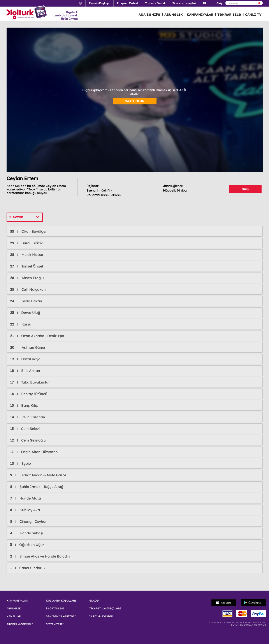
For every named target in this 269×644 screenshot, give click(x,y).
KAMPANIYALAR (200, 15)
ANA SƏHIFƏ (149, 15)
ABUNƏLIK (174, 15)
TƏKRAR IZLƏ (229, 15)
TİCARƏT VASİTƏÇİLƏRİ (105, 609)
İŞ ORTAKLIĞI (55, 609)
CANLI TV (253, 15)
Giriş (245, 189)
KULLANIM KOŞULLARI (61, 601)
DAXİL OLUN (134, 101)
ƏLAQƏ (94, 601)
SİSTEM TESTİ (55, 624)
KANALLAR (14, 616)
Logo (27, 13)
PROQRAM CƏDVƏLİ (20, 624)
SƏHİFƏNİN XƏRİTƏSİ (61, 616)
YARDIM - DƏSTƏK (101, 616)
